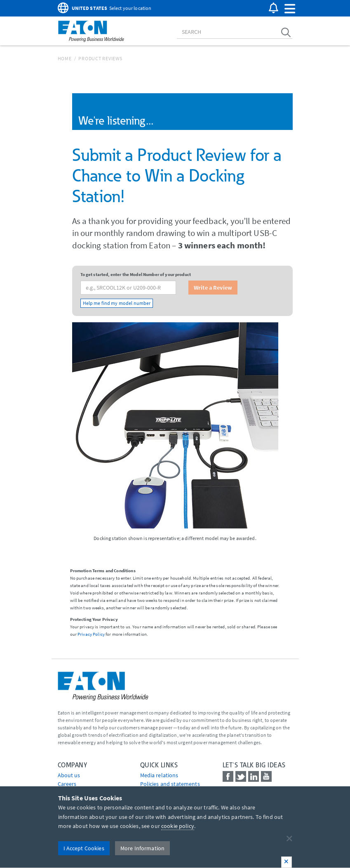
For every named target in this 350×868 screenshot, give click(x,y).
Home (65, 58)
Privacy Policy (91, 634)
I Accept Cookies (84, 848)
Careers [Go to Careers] (67, 784)
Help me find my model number (117, 303)
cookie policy (178, 826)
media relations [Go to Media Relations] (159, 775)
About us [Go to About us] (69, 775)
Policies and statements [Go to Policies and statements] (170, 784)
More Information (142, 848)
